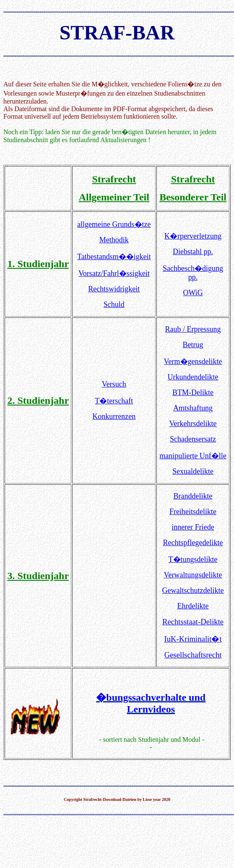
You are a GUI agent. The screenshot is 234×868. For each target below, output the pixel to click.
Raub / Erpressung (193, 329)
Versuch (114, 384)
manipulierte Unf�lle (193, 456)
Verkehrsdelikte (193, 424)
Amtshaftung (193, 408)
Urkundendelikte (193, 377)
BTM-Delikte (193, 392)
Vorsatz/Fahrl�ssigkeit (114, 273)
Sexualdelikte (193, 471)
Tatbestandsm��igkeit (114, 257)
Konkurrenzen (114, 416)
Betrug (193, 345)
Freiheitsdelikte (193, 512)
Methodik (114, 240)
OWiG (193, 293)
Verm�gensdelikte (193, 361)
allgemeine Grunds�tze (114, 224)
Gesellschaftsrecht (193, 655)
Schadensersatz (193, 439)
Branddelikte (193, 496)
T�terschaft (114, 401)
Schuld (114, 304)
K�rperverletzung (193, 236)
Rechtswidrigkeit (114, 289)
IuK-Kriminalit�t (193, 639)
